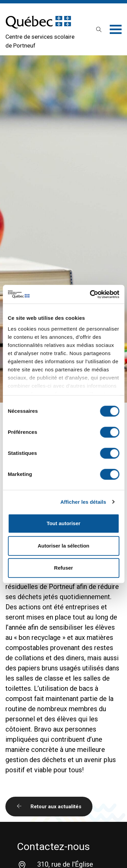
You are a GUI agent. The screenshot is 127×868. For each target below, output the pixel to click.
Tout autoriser (64, 523)
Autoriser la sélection (63, 546)
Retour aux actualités (49, 807)
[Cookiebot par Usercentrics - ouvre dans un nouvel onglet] (90, 294)
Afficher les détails (83, 502)
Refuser (64, 568)
